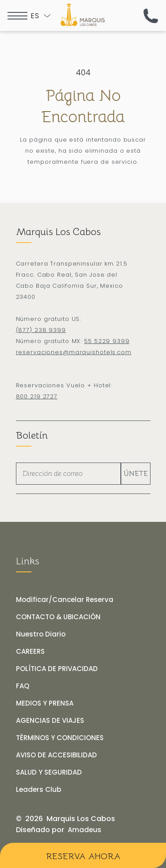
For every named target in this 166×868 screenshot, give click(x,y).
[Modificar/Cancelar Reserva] (65, 600)
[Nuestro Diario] (41, 634)
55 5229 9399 (107, 341)
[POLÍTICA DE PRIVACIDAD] (57, 669)
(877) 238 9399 (41, 330)
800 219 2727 (37, 396)
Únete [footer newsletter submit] (136, 474)
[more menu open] (17, 16)
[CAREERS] (30, 652)
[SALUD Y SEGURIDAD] (49, 772)
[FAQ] (23, 686)
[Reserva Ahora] (83, 855)
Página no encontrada (83, 106)
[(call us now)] (151, 16)
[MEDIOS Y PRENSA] (45, 703)
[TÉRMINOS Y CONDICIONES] (60, 738)
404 (83, 72)
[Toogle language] (41, 16)
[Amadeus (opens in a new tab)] (85, 830)
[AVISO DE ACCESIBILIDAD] (56, 755)
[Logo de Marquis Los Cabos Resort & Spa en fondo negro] (83, 15)
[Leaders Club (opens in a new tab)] (39, 790)
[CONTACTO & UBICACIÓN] (58, 617)
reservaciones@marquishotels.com (74, 352)
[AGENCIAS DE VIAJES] (50, 721)
